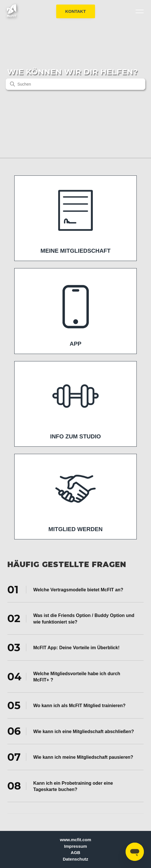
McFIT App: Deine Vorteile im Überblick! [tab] (63, 648)
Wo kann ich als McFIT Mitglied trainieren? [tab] (66, 705)
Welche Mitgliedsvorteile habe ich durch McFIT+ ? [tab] (64, 676)
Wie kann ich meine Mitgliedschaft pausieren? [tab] (70, 757)
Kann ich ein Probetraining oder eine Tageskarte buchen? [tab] (60, 786)
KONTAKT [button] (75, 11)
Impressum (75, 846)
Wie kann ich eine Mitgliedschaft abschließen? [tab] (71, 731)
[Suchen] (75, 84)
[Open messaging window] (135, 852)
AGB (75, 852)
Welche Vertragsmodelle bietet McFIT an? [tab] (65, 590)
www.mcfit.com (75, 840)
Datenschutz (75, 859)
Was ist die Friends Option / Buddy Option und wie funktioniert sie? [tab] (71, 618)
